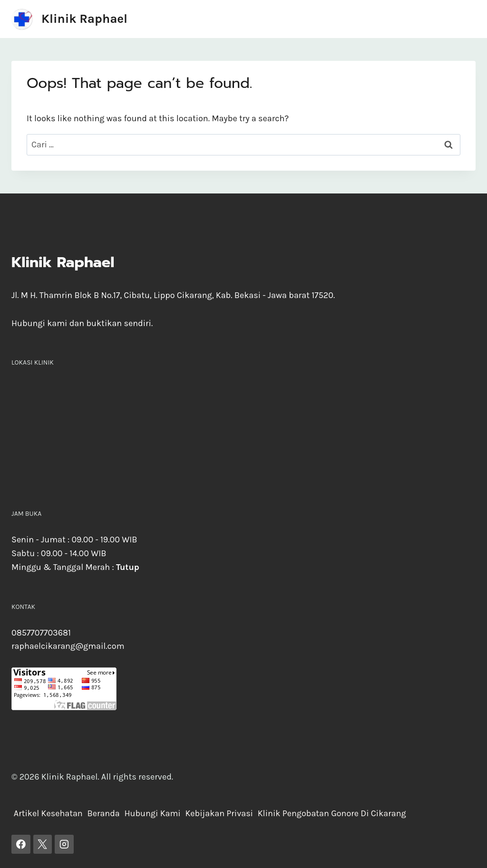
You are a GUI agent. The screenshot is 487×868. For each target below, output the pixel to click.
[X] (43, 844)
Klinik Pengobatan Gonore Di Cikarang (332, 813)
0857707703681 (41, 633)
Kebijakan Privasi (219, 813)
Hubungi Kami (152, 813)
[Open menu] (467, 19)
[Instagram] (64, 844)
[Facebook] (21, 844)
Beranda (103, 813)
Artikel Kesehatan (48, 813)
